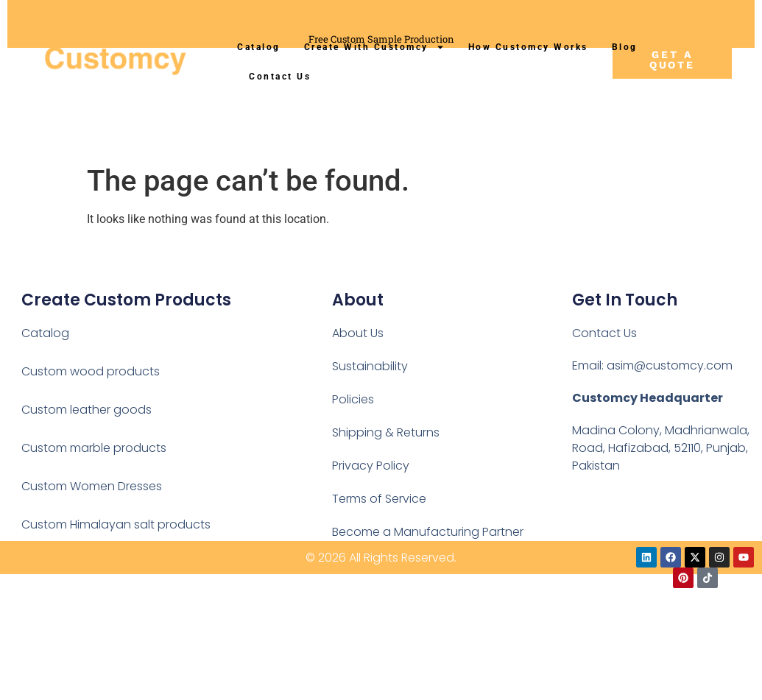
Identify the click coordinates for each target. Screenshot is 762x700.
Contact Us (280, 77)
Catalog (259, 47)
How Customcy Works (528, 47)
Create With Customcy (374, 47)
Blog (625, 47)
